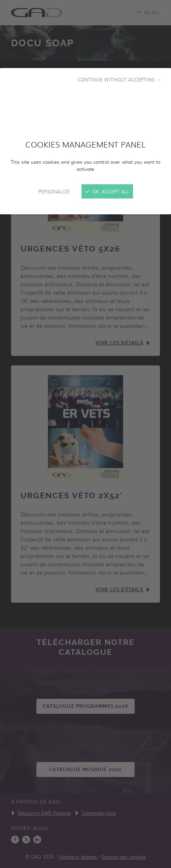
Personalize (54, 191)
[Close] (85, 434)
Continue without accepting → (120, 79)
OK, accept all (107, 191)
